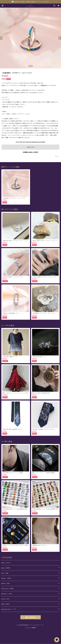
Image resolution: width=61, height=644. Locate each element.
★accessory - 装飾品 (8, 589)
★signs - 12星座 (6, 578)
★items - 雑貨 (6, 583)
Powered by (30, 628)
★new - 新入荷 (6, 563)
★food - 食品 (5, 599)
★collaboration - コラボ (9, 609)
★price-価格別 (6, 568)
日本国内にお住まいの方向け (31, 152)
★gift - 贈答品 (6, 604)
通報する (57, 156)
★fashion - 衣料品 (7, 594)
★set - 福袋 (5, 573)
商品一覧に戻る (31, 617)
